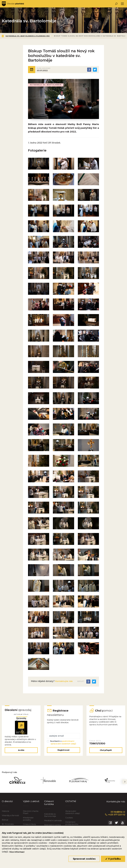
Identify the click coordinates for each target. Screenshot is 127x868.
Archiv (21, 753)
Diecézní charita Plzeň (31, 815)
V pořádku (113, 859)
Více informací (17, 852)
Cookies (69, 820)
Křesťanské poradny (28, 822)
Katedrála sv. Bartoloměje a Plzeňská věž (28, 36)
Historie (5, 814)
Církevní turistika (49, 805)
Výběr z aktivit (31, 804)
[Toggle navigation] (122, 4)
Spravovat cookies (84, 859)
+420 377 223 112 (115, 818)
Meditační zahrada (53, 823)
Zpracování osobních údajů (73, 815)
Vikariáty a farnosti (10, 818)
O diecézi (7, 804)
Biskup (5, 823)
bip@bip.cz (118, 815)
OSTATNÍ (71, 804)
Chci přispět (106, 753)
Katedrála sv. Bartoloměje (50, 818)
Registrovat (63, 753)
